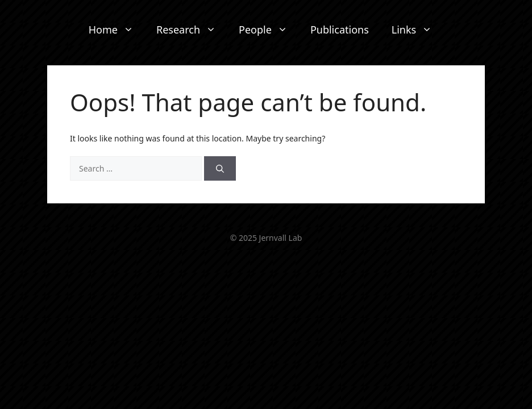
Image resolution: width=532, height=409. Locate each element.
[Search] (220, 168)
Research (192, 30)
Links (417, 30)
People (269, 30)
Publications (340, 30)
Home (117, 30)
